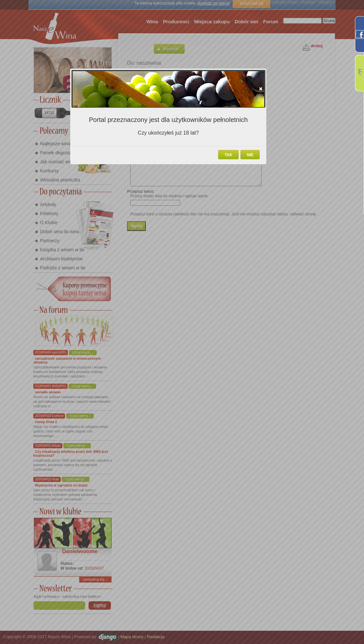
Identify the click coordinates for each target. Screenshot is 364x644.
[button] (261, 89)
